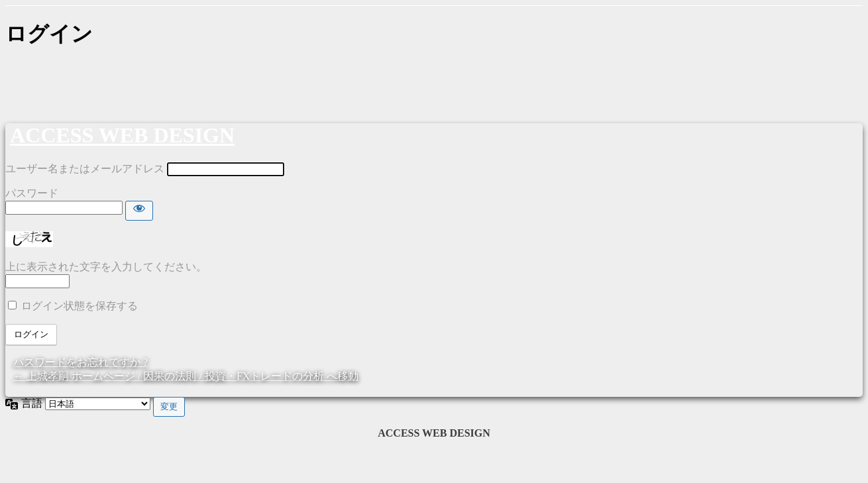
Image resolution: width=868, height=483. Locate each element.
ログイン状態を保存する (80, 306)
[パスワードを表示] (139, 211)
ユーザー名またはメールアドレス (85, 169)
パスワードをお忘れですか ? (81, 362)
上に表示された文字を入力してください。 (106, 267)
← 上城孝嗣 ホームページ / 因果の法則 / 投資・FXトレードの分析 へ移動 (186, 376)
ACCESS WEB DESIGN (122, 135)
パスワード (32, 193)
